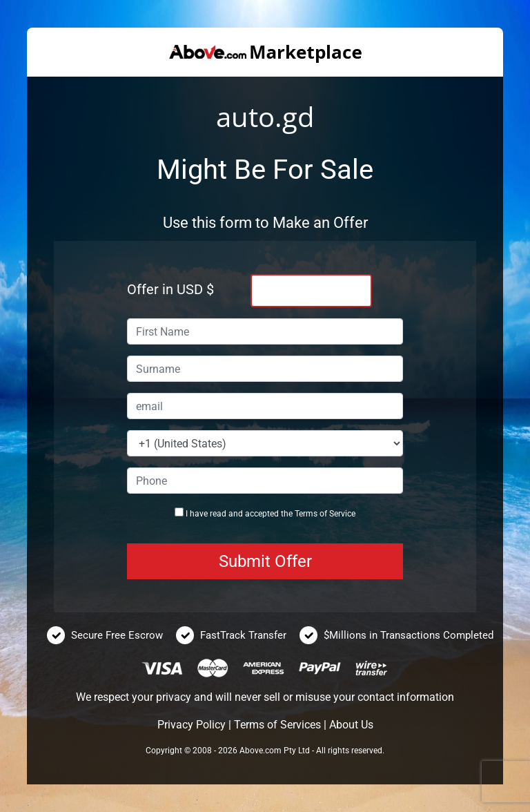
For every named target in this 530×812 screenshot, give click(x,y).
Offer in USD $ (170, 289)
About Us (351, 725)
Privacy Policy (192, 725)
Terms (306, 514)
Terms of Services (277, 725)
